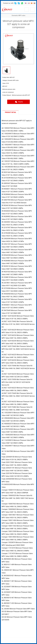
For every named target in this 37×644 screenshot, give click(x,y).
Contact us (7, 3)
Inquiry (18, 102)
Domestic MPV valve (18, 15)
